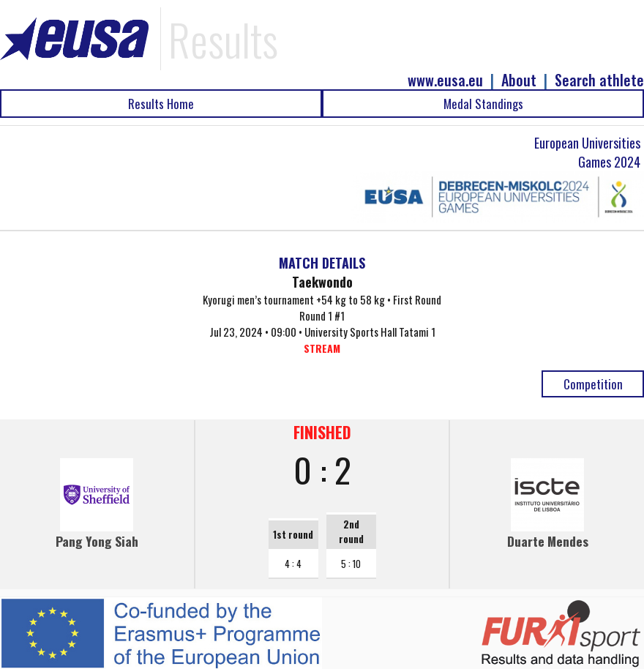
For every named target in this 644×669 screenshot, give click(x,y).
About (519, 80)
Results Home (161, 104)
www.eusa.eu (445, 80)
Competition (593, 384)
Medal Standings (483, 104)
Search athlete (599, 80)
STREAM (322, 348)
